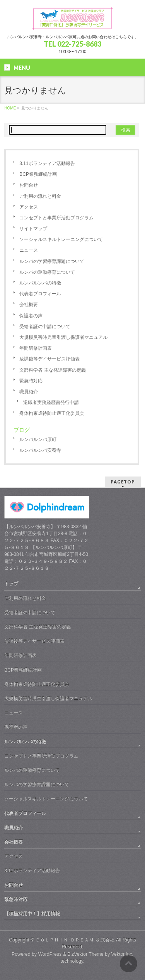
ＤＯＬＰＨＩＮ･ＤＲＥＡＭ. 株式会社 (75, 940)
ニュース (29, 250)
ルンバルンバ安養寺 (40, 450)
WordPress (50, 954)
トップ (11, 584)
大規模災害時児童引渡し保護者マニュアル (63, 337)
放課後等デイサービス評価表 (49, 359)
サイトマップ (33, 229)
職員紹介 (29, 392)
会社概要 (29, 305)
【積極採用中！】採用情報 (32, 914)
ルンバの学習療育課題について (52, 261)
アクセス (29, 207)
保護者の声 (31, 316)
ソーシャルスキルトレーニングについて (61, 239)
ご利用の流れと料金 (40, 196)
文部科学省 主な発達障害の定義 (52, 370)
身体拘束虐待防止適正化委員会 (52, 413)
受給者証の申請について (45, 327)
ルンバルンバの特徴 (40, 283)
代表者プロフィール (40, 294)
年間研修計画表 (36, 348)
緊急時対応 (31, 381)
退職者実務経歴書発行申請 (51, 402)
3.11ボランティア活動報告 (47, 163)
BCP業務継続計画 (38, 174)
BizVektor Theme (85, 954)
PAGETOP (123, 482)
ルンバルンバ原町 (38, 439)
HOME (10, 108)
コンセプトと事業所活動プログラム (56, 218)
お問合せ (29, 185)
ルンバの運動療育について (47, 272)
